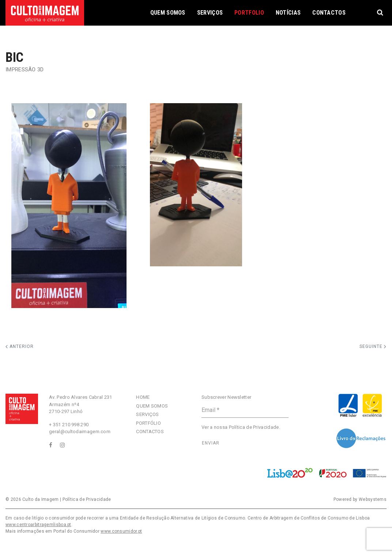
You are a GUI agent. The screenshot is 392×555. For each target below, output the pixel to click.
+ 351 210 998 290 (69, 425)
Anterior (20, 346)
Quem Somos (168, 13)
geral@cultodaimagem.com (80, 432)
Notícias (288, 13)
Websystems (373, 499)
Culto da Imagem (41, 499)
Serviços (210, 13)
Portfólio (148, 423)
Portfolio (249, 13)
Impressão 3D (25, 70)
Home (143, 397)
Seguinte (373, 346)
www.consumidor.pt (121, 531)
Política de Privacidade (254, 427)
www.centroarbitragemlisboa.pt (38, 525)
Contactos (329, 13)
